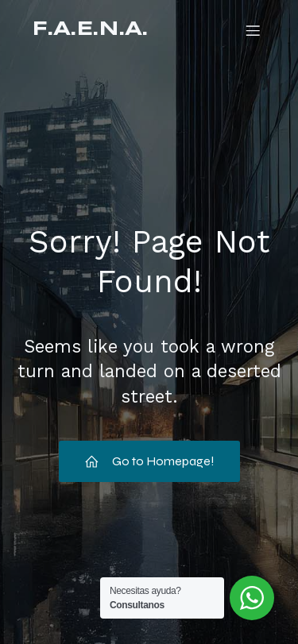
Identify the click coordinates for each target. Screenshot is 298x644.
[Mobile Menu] (253, 30)
